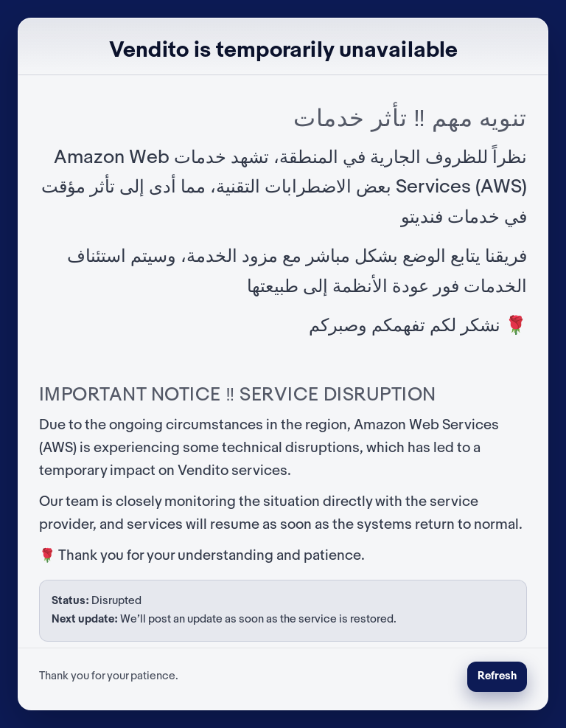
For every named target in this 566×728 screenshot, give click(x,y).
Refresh (497, 676)
